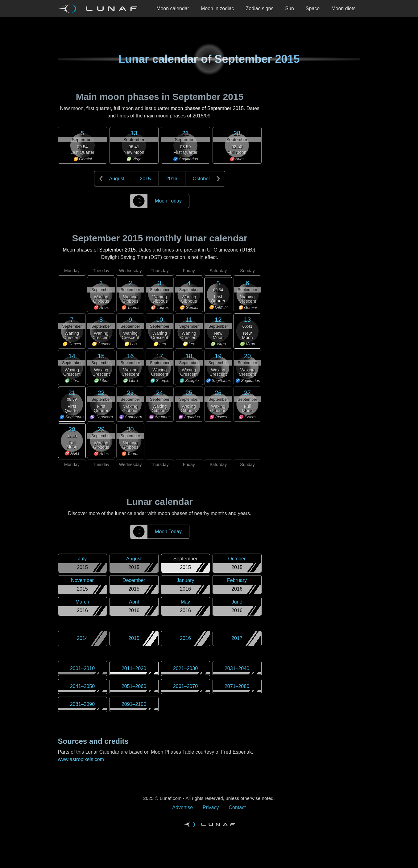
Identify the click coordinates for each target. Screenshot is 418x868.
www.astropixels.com (81, 759)
